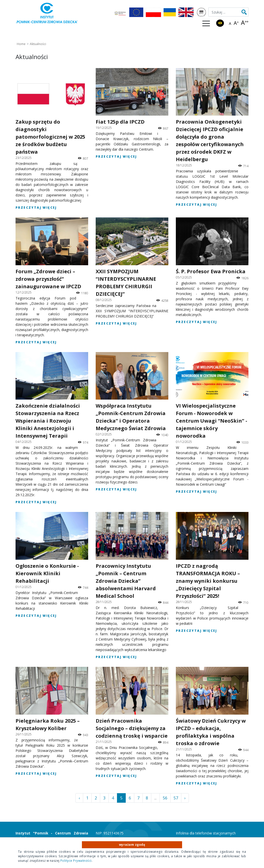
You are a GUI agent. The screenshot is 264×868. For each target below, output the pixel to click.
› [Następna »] (185, 798)
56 (165, 798)
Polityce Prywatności (76, 861)
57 (176, 798)
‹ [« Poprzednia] (79, 798)
